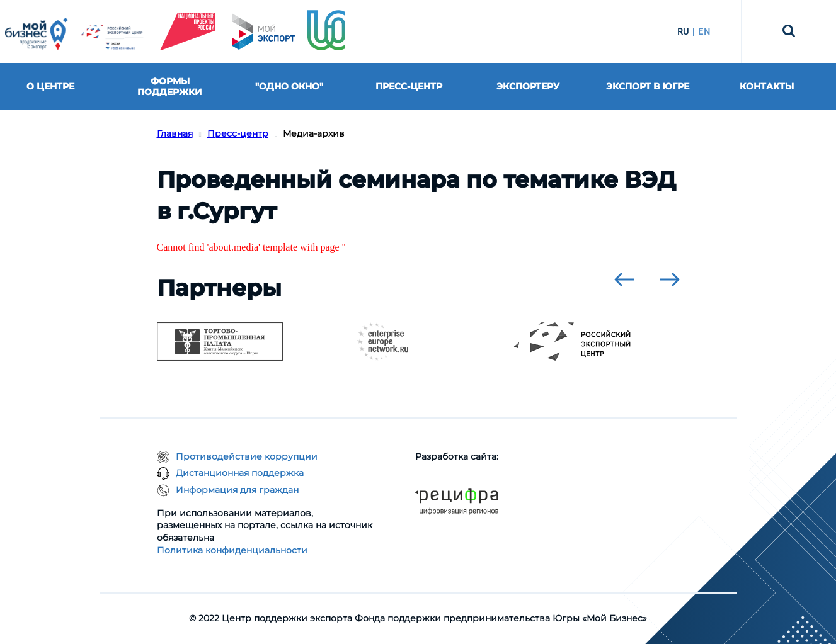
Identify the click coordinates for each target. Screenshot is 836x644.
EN (704, 31)
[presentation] (624, 280)
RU (683, 31)
